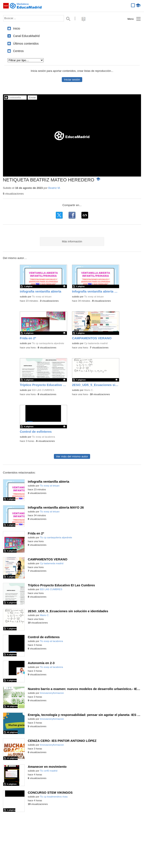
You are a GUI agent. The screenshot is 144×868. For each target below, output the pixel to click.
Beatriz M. (55, 188)
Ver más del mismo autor (72, 456)
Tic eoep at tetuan (42, 297)
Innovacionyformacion (52, 693)
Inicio (17, 28)
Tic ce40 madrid (49, 771)
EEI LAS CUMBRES (43, 390)
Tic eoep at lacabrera (43, 437)
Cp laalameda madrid (96, 343)
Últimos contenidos (26, 44)
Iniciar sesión (72, 80)
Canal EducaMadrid (26, 36)
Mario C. (89, 390)
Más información (72, 241)
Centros (18, 51)
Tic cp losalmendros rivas (54, 797)
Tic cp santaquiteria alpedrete (48, 343)
